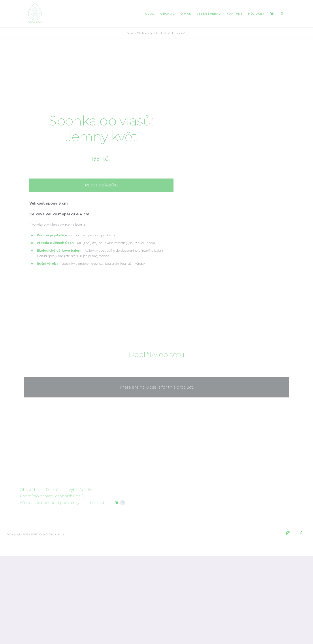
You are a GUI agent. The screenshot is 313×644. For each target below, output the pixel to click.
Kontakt (97, 592)
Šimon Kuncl (57, 623)
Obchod (142, 33)
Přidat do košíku (101, 230)
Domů (131, 33)
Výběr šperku (81, 579)
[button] (282, 14)
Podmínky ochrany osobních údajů (52, 585)
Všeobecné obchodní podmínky (50, 592)
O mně (52, 579)
